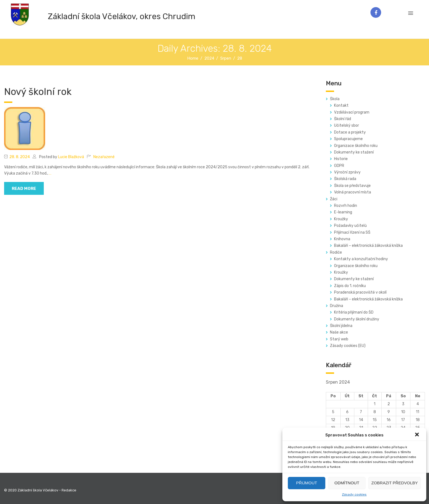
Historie (341, 159)
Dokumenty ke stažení (354, 152)
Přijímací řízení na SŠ (352, 232)
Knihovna (342, 239)
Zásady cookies (354, 494)
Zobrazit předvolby (395, 483)
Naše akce (339, 332)
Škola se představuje (352, 186)
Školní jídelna (341, 326)
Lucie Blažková (71, 157)
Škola (335, 99)
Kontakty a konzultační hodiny (361, 259)
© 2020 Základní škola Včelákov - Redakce (40, 490)
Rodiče (336, 252)
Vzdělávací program (352, 112)
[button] (418, 435)
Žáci (334, 199)
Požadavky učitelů (350, 226)
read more (24, 189)
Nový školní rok (38, 92)
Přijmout (307, 483)
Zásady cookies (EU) (348, 346)
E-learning (343, 212)
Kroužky (341, 219)
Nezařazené (104, 157)
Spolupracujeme (348, 139)
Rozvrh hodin (346, 206)
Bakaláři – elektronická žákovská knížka (368, 246)
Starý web (339, 339)
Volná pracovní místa (353, 192)
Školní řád (343, 119)
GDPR (339, 166)
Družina (337, 306)
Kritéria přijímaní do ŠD (354, 312)
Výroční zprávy (347, 172)
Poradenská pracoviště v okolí (360, 292)
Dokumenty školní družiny (357, 319)
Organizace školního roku (356, 146)
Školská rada (345, 179)
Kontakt (341, 105)
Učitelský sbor (347, 125)
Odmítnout (347, 483)
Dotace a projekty (350, 132)
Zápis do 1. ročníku (350, 286)
